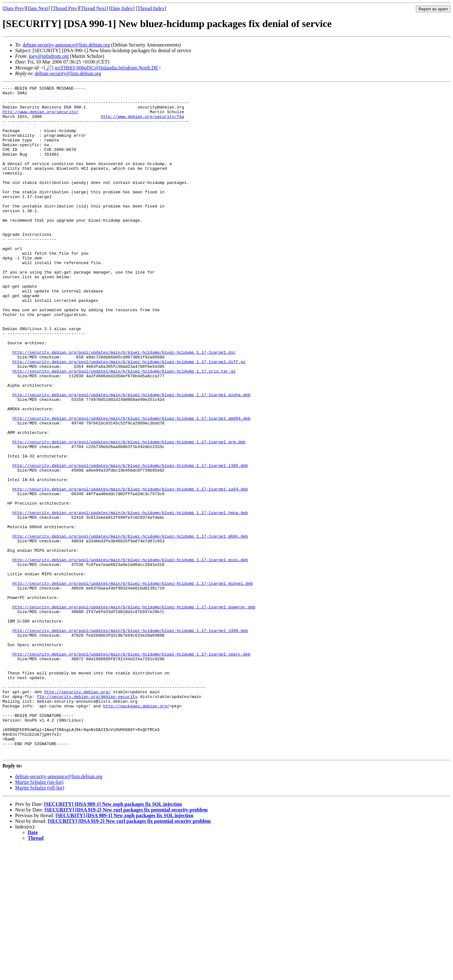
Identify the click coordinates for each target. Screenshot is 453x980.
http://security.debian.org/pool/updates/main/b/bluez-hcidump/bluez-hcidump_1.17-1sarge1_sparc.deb (131, 768)
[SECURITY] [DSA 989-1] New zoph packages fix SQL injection (113, 938)
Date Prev (14, 8)
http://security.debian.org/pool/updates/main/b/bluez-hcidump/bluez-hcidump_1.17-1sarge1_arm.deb (129, 513)
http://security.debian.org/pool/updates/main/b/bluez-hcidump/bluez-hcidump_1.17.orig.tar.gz (124, 429)
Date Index (122, 8)
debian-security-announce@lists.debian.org (66, 45)
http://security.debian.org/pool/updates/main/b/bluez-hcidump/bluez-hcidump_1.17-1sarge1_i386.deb (130, 542)
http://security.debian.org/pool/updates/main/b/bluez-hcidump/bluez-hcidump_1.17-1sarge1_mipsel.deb (132, 683)
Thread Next (93, 8)
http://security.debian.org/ (78, 813)
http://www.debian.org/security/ (41, 117)
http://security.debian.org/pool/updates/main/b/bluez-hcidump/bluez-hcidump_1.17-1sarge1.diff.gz (129, 417)
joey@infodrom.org (49, 56)
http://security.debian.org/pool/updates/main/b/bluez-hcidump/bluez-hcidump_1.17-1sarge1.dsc (124, 406)
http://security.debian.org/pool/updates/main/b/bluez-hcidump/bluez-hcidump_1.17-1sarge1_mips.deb (130, 655)
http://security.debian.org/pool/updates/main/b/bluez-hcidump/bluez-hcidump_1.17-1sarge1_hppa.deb (130, 598)
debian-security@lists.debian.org (68, 73)
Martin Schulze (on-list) (39, 916)
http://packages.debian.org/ (136, 830)
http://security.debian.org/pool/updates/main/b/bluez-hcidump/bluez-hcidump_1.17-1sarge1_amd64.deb (131, 485)
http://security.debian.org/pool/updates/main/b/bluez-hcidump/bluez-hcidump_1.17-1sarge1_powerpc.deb (134, 711)
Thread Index (151, 8)
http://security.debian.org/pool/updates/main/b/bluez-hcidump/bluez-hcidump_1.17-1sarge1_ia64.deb (130, 570)
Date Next (38, 8)
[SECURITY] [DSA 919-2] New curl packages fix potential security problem (126, 944)
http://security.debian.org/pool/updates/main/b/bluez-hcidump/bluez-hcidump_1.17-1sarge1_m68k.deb (130, 627)
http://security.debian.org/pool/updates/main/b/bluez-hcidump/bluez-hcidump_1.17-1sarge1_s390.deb (130, 740)
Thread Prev (65, 8)
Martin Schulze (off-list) (40, 922)
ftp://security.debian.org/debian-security (87, 819)
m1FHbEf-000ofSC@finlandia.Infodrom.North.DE (106, 68)
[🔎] (49, 68)
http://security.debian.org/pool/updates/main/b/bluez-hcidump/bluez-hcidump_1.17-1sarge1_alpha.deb (131, 457)
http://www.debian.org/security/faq (142, 123)
